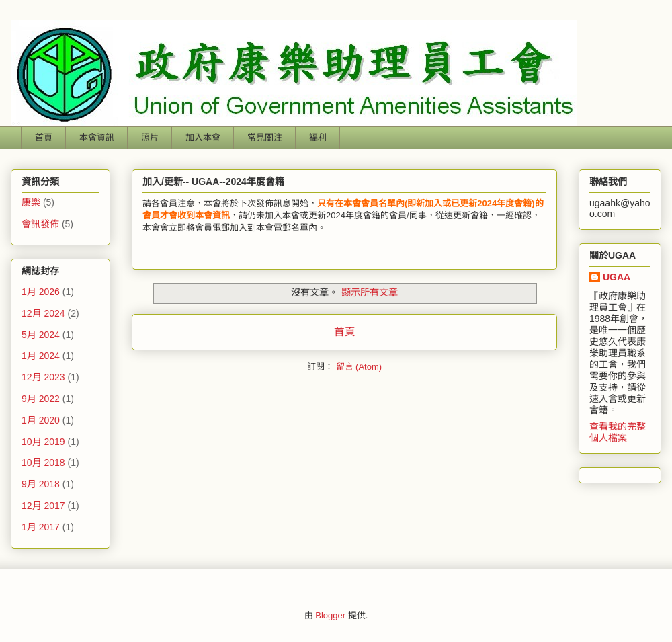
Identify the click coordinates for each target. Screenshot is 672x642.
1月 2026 (41, 292)
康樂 (31, 202)
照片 (150, 137)
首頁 (44, 137)
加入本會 (203, 137)
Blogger (330, 615)
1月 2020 (41, 420)
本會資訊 (97, 137)
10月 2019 (43, 442)
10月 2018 (43, 463)
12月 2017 (43, 506)
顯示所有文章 (370, 292)
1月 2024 (41, 356)
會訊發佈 (40, 224)
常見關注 (265, 137)
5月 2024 (41, 335)
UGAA (617, 277)
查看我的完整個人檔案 (618, 432)
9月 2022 (41, 399)
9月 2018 (41, 484)
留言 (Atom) (359, 367)
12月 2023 (43, 377)
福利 (318, 137)
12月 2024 (43, 313)
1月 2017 (41, 527)
